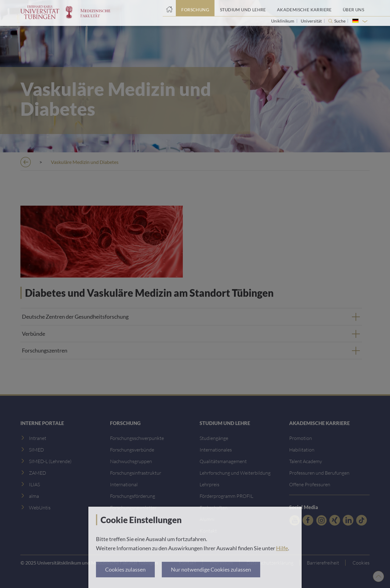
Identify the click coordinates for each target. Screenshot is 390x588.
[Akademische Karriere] (304, 8)
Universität (312, 21)
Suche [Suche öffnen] (340, 21)
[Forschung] (195, 8)
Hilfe (282, 548)
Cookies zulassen (125, 569)
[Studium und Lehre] (243, 8)
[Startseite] (169, 8)
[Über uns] (353, 8)
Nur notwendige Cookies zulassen (211, 569)
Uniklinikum (283, 21)
